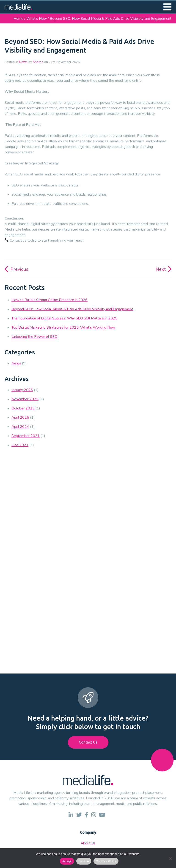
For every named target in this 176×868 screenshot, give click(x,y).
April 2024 (20, 427)
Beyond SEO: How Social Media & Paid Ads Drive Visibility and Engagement (72, 309)
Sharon (38, 62)
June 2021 (20, 445)
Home (18, 19)
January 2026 (22, 390)
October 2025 (23, 408)
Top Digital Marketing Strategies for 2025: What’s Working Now (63, 327)
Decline (84, 861)
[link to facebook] (87, 815)
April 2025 (20, 417)
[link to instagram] (94, 815)
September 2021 (26, 436)
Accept (67, 861)
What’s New (37, 19)
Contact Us (88, 742)
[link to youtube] (102, 815)
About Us (88, 843)
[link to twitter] (79, 815)
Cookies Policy (106, 861)
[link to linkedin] (71, 815)
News (23, 62)
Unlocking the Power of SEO (34, 337)
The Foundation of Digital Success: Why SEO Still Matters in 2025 (64, 318)
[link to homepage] (18, 7)
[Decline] (170, 858)
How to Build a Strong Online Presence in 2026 (49, 300)
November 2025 (25, 399)
